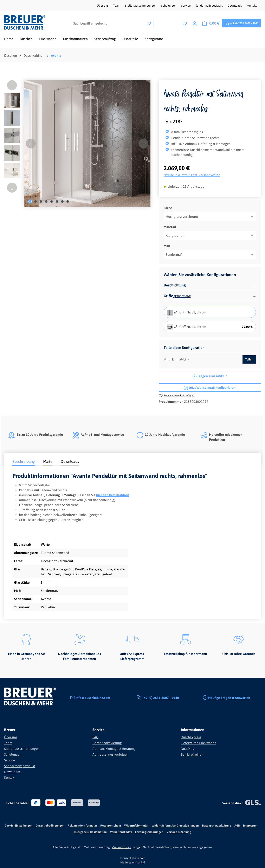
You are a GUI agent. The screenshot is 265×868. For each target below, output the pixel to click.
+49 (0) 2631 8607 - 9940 (241, 23)
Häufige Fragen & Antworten (229, 698)
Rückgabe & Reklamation (90, 832)
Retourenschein (111, 826)
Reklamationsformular (82, 826)
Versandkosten (121, 847)
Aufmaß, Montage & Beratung (114, 749)
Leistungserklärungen (149, 832)
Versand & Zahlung (179, 832)
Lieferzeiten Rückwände (199, 743)
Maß (167, 246)
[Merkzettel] (185, 23)
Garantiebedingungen (50, 826)
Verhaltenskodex (121, 832)
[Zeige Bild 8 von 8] (68, 201)
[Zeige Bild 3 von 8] (41, 201)
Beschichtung (175, 285)
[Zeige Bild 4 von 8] (46, 201)
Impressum (250, 826)
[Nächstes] (143, 144)
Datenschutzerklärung (217, 826)
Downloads (235, 6)
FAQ (96, 737)
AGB (237, 826)
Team (117, 6)
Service (186, 6)
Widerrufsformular (136, 826)
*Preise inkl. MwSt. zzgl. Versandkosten (192, 175)
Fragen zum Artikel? (210, 376)
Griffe (168, 296)
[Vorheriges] (31, 144)
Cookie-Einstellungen (18, 826)
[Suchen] (149, 23)
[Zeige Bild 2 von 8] (35, 201)
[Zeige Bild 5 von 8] (52, 201)
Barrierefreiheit (192, 754)
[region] (77, 144)
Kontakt (252, 6)
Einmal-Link (181, 359)
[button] (210, 286)
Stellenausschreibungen (141, 6)
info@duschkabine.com (93, 698)
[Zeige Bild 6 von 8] (57, 201)
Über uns (103, 6)
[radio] (170, 312)
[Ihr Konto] (195, 23)
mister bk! (138, 862)
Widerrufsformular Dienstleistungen (175, 826)
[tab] (24, 462)
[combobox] (108, 23)
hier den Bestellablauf (112, 495)
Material (170, 227)
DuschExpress (191, 737)
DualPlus (187, 749)
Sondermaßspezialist (209, 6)
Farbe (168, 208)
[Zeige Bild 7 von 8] (62, 201)
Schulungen (169, 6)
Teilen (249, 359)
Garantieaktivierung (107, 743)
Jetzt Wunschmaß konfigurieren (210, 387)
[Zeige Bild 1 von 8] (30, 201)
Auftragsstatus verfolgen (111, 754)
